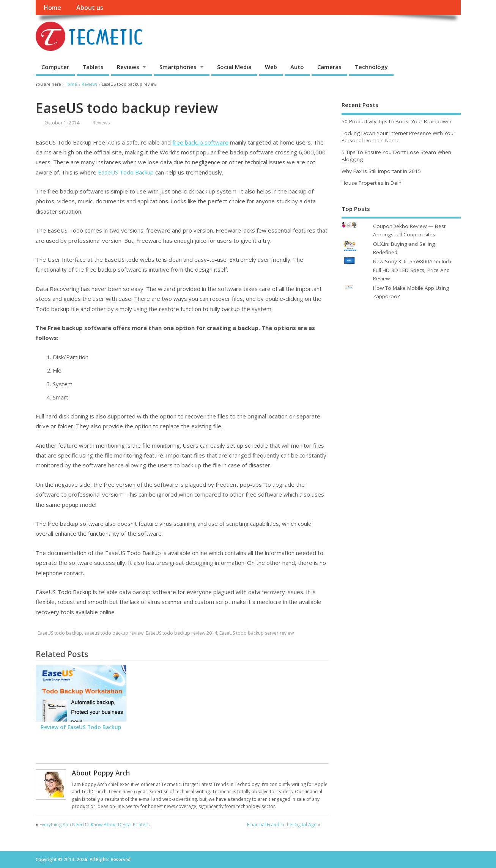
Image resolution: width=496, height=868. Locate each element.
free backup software (200, 142)
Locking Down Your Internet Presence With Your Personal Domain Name (398, 137)
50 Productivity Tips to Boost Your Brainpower (397, 121)
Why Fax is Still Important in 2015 (381, 171)
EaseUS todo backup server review (257, 633)
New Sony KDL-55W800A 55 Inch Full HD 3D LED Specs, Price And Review (412, 270)
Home (52, 8)
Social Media (234, 67)
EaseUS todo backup (60, 633)
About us (90, 8)
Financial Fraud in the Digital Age (282, 825)
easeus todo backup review (114, 633)
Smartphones (178, 67)
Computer (55, 67)
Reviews (128, 67)
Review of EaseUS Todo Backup (81, 727)
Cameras (329, 67)
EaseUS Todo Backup (126, 172)
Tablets (93, 67)
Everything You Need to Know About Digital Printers (94, 825)
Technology (371, 67)
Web (271, 67)
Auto (297, 67)
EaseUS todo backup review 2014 (181, 633)
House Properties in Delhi (372, 183)
